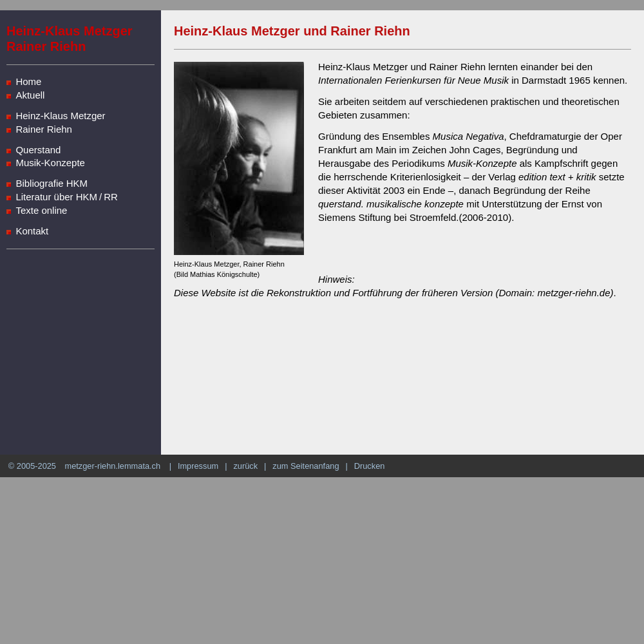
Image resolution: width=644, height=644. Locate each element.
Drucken (370, 466)
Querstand (38, 150)
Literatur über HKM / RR (67, 197)
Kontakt (32, 231)
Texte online (41, 210)
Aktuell (30, 95)
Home (28, 81)
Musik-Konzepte (50, 163)
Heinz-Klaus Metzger (60, 116)
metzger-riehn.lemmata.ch (112, 466)
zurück (245, 466)
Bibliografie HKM (52, 183)
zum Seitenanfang (306, 466)
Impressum (198, 466)
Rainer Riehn (44, 129)
